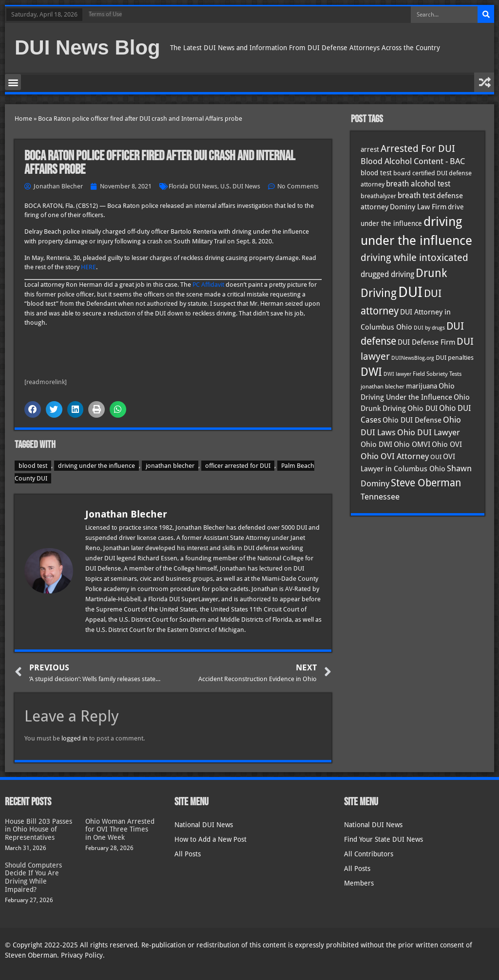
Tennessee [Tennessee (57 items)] (380, 497)
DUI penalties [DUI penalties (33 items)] (455, 358)
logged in (75, 738)
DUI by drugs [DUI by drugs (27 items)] (429, 328)
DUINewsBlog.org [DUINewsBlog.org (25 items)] (413, 358)
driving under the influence (96, 466)
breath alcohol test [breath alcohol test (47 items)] (418, 184)
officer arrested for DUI (238, 466)
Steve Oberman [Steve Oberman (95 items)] (426, 483)
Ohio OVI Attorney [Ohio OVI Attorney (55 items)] (395, 456)
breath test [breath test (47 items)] (416, 195)
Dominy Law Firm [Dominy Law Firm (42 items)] (418, 207)
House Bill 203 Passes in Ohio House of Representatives (38, 830)
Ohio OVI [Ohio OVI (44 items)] (447, 444)
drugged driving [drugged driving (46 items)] (387, 275)
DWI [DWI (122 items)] (371, 372)
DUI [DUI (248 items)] (410, 292)
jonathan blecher (170, 466)
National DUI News (204, 825)
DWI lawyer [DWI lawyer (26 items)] (397, 374)
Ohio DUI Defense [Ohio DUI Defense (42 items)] (412, 420)
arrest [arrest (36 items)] (370, 149)
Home (23, 119)
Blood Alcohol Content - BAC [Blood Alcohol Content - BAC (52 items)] (413, 161)
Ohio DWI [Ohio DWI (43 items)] (376, 444)
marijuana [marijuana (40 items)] (422, 386)
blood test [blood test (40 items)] (376, 173)
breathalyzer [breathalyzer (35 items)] (378, 196)
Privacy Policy (82, 955)
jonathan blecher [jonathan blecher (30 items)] (383, 387)
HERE (88, 267)
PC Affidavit (208, 285)
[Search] (486, 15)
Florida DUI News (193, 186)
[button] (13, 82)
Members (359, 883)
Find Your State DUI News (384, 839)
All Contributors (369, 854)
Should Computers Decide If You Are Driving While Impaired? (33, 877)
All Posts (188, 854)
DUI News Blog (87, 47)
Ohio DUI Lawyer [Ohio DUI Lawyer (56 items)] (429, 432)
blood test (33, 466)
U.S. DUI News (240, 186)
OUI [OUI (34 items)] (436, 457)
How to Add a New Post (211, 839)
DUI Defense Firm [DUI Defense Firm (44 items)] (426, 342)
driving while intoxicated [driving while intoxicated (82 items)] (414, 258)
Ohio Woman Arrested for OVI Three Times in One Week (120, 830)
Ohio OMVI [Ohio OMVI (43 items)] (412, 444)
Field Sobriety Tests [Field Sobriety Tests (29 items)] (437, 374)
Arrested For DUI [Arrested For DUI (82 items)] (418, 148)
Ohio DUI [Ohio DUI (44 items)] (422, 408)
